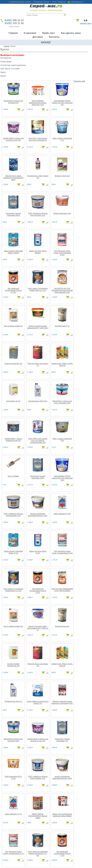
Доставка (38, 37)
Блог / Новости (59, 2)
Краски (3, 76)
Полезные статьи (41, 2)
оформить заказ (86, 23)
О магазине (30, 33)
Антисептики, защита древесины (13, 65)
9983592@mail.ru (77, 2)
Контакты (54, 37)
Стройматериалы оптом (20, 2)
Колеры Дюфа (6, 62)
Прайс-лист (49, 33)
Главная (13, 33)
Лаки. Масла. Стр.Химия (10, 69)
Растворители (6, 58)
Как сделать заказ (71, 33)
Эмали (3, 72)
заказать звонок (14, 26)
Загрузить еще (79, 81)
